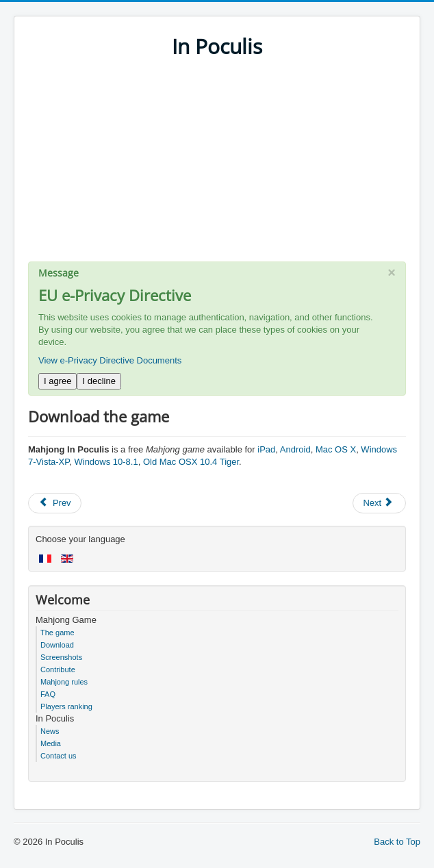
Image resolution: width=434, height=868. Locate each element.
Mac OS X (336, 449)
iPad (266, 449)
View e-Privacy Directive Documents (110, 360)
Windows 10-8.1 (106, 462)
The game (58, 633)
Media (51, 743)
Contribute (58, 669)
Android (295, 449)
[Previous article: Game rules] (55, 503)
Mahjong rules (64, 682)
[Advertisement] (217, 166)
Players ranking (66, 706)
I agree (58, 381)
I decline (99, 381)
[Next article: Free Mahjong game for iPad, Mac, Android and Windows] (379, 503)
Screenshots (61, 657)
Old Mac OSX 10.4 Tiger (191, 462)
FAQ (48, 694)
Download (57, 645)
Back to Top (397, 842)
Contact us (59, 756)
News (50, 731)
